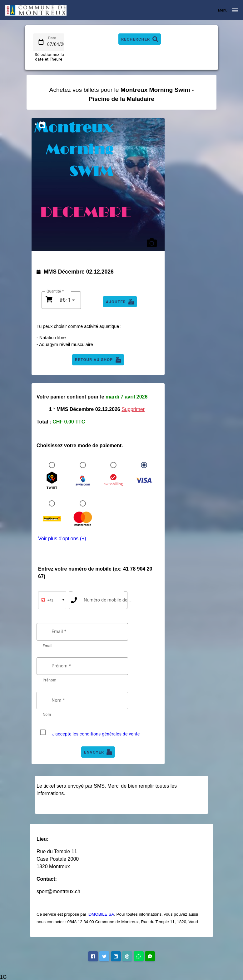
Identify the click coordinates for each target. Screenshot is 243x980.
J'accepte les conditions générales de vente (96, 734)
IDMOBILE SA (101, 914)
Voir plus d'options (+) (62, 539)
